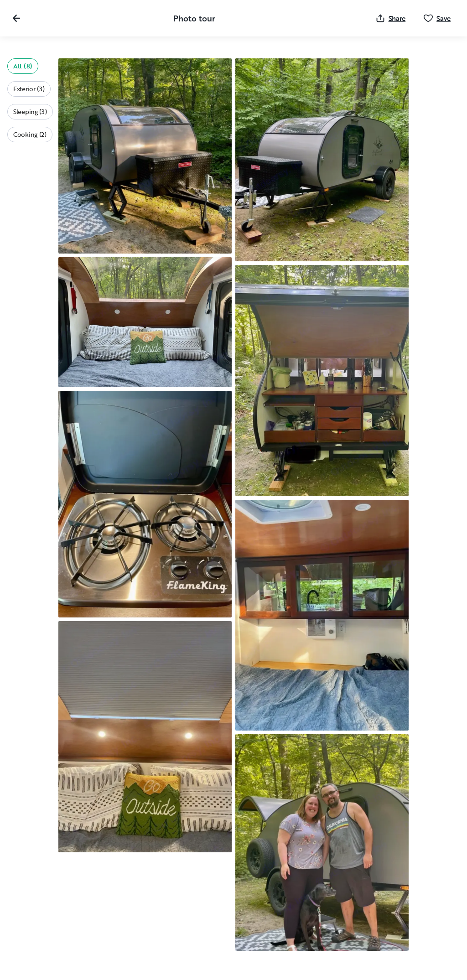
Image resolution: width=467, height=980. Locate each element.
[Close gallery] (16, 18)
